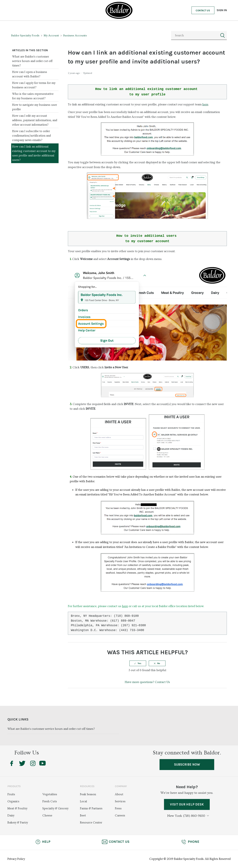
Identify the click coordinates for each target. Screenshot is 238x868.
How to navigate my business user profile (34, 107)
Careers (120, 816)
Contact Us (203, 10)
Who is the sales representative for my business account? (33, 96)
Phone (190, 842)
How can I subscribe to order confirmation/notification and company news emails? (31, 136)
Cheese (47, 816)
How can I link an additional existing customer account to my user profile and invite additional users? (34, 153)
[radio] (138, 663)
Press (118, 809)
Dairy (11, 816)
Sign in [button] (222, 10)
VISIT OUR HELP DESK (187, 805)
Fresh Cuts (50, 802)
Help (43, 842)
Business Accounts (75, 36)
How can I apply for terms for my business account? (34, 85)
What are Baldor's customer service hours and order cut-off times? (32, 61)
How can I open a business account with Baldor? (30, 74)
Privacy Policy (16, 859)
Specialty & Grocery (55, 809)
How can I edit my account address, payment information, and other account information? (35, 120)
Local (83, 802)
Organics (13, 802)
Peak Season (88, 795)
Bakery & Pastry (18, 823)
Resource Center (91, 823)
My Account (51, 36)
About (119, 795)
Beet (83, 816)
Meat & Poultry (17, 809)
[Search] (199, 35)
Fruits (11, 795)
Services (120, 802)
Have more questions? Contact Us (147, 682)
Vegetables (50, 795)
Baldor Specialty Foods (25, 36)
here (205, 104)
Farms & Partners (91, 809)
